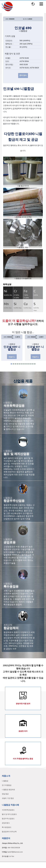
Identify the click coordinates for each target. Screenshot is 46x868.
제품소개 (6, 776)
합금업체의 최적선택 (9, 831)
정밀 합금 (5, 794)
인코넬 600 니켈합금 (12, 348)
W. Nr (25, 19)
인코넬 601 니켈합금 (35, 348)
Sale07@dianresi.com (15, 852)
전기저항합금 (7, 785)
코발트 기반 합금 (8, 798)
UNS (7, 19)
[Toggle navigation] (41, 4)
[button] (11, 364)
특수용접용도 (7, 827)
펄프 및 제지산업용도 (9, 814)
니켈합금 (5, 781)
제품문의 (6, 838)
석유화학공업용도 (8, 810)
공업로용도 (6, 823)
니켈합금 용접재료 (8, 789)
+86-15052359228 (14, 847)
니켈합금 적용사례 (10, 805)
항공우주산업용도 (8, 818)
